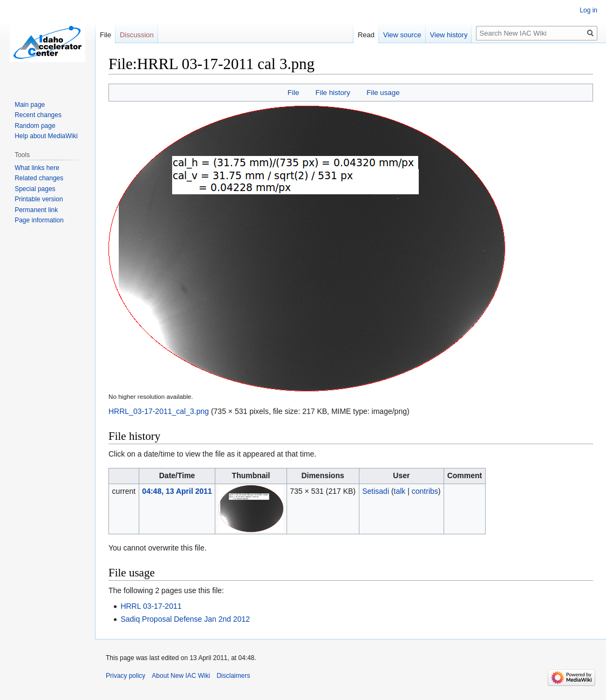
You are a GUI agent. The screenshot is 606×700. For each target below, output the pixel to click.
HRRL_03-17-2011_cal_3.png (159, 411)
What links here (37, 168)
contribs (425, 491)
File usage (383, 93)
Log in (588, 10)
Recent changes (38, 115)
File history (333, 93)
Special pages (35, 189)
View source (402, 35)
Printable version (39, 199)
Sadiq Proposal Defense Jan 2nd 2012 (185, 619)
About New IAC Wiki (181, 676)
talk (400, 491)
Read (366, 35)
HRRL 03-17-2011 (151, 606)
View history (449, 35)
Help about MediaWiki (46, 136)
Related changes (39, 178)
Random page (35, 126)
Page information (39, 220)
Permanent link (36, 210)
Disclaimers (233, 676)
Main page (30, 105)
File (293, 93)
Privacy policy (125, 676)
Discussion (137, 35)
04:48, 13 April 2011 (177, 491)
